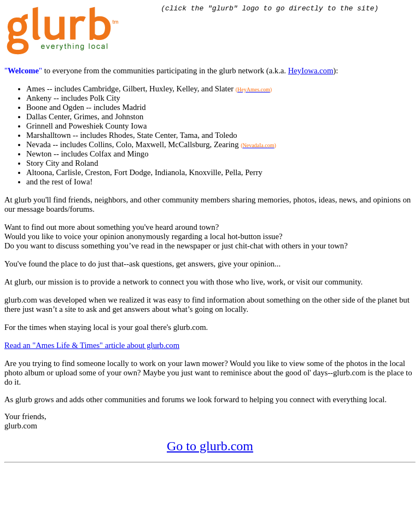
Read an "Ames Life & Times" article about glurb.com (92, 347)
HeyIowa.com (311, 72)
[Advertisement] (203, 493)
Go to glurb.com (210, 448)
